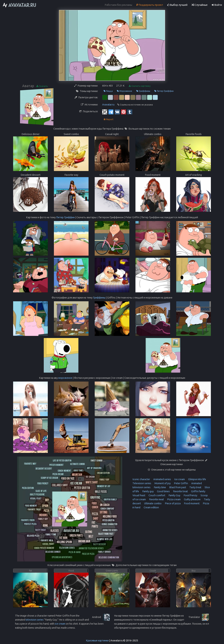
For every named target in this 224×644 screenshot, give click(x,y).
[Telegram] (111, 112)
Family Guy (174, 495)
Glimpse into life (197, 479)
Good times (163, 491)
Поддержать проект (150, 5)
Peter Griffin (181, 483)
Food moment (191, 503)
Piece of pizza (172, 503)
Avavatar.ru (108, 105)
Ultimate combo (153, 503)
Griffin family (198, 491)
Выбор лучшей (177, 5)
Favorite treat (180, 491)
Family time (160, 487)
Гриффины (143, 91)
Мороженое (125, 91)
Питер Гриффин (164, 91)
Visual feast (139, 495)
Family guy (148, 491)
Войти (217, 5)
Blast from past (177, 487)
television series (35, 620)
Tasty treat (195, 487)
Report (108, 119)
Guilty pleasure (192, 499)
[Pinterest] (124, 112)
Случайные (200, 5)
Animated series (162, 479)
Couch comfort (157, 495)
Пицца (108, 91)
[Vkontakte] (117, 112)
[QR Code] (105, 112)
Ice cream (179, 479)
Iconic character (141, 479)
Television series (142, 483)
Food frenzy (190, 495)
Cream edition (151, 507)
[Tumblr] (130, 112)
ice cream (60, 624)
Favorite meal (156, 499)
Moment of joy (162, 483)
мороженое (65, 378)
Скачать (42, 86)
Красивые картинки (97, 641)
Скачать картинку (140, 86)
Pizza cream (174, 499)
